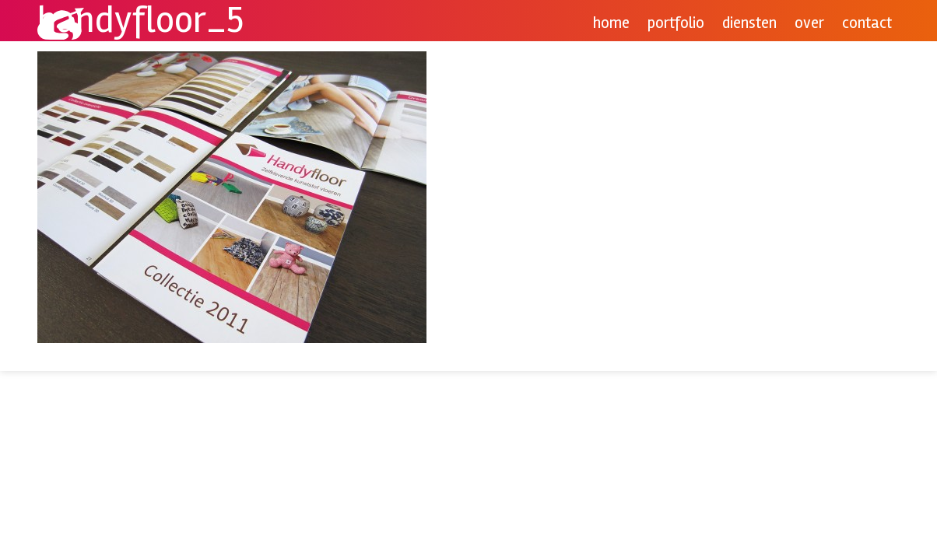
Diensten (749, 23)
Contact (867, 23)
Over (809, 23)
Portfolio (676, 23)
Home (611, 23)
